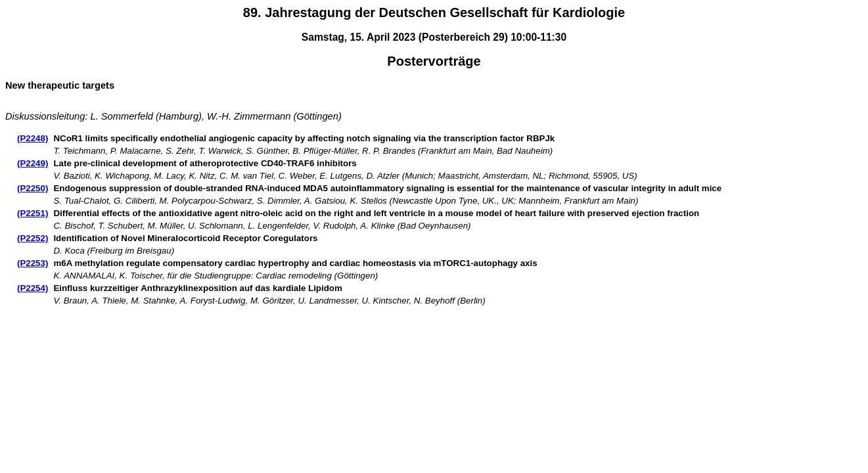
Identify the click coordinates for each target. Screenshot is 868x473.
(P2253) (33, 263)
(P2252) (33, 238)
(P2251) (33, 213)
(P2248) (33, 138)
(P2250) (33, 188)
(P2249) (33, 163)
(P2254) (33, 288)
